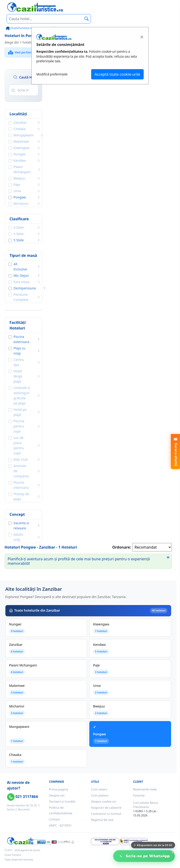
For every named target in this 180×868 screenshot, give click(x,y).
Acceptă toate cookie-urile (117, 74)
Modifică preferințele (52, 74)
